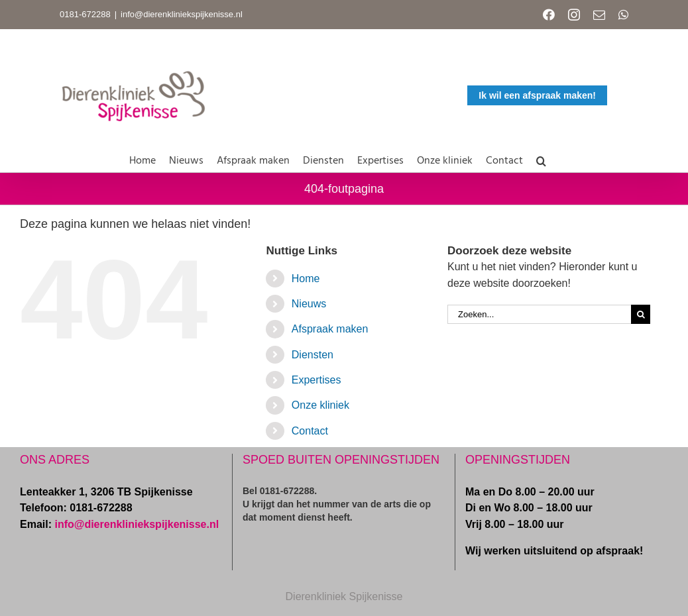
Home (306, 279)
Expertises (316, 380)
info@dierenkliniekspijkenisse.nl (182, 14)
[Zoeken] (641, 314)
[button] (541, 158)
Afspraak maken (330, 329)
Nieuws (309, 304)
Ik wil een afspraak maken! (537, 95)
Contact (310, 431)
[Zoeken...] (539, 314)
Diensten (313, 355)
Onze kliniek (320, 405)
